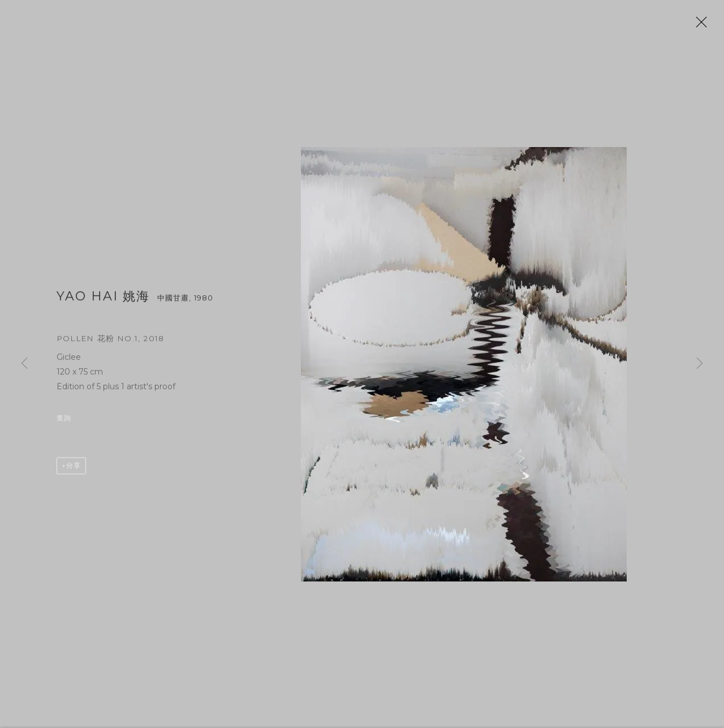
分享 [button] (74, 468)
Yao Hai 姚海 (103, 299)
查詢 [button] (64, 421)
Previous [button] (24, 364)
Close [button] (699, 25)
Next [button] (700, 364)
